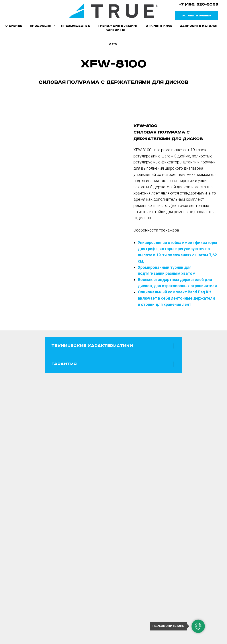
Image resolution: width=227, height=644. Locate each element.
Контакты (115, 30)
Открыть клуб (159, 26)
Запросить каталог (199, 26)
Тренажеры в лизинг (118, 26)
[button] (196, 16)
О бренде (14, 26)
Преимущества (76, 26)
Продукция (41, 26)
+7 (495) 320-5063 (199, 4)
